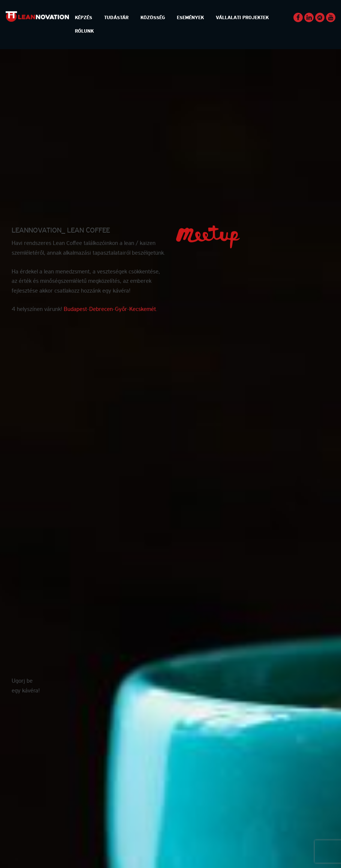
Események (190, 18)
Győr (121, 309)
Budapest (75, 309)
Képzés (84, 18)
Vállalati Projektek (242, 18)
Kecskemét (143, 309)
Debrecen (101, 309)
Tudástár (116, 18)
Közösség (153, 18)
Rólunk (84, 31)
